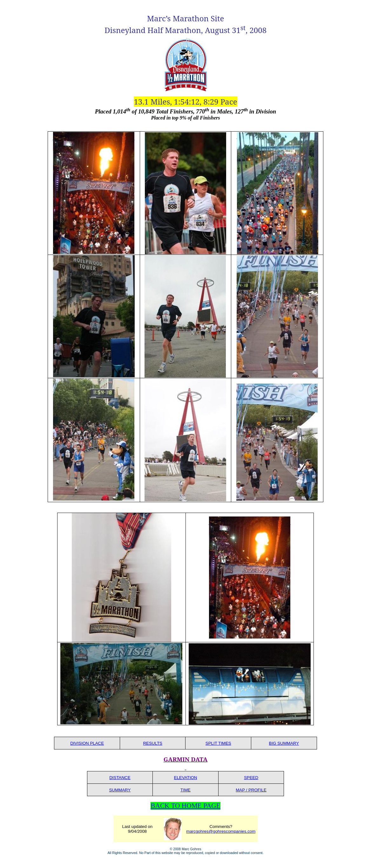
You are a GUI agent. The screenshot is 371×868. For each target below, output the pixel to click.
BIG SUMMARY (284, 743)
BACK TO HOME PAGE (185, 806)
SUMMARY (120, 790)
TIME (185, 790)
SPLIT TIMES (218, 743)
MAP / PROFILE (251, 790)
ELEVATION (186, 778)
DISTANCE (120, 778)
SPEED (251, 778)
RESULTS (152, 743)
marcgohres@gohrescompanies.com (221, 831)
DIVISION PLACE (87, 743)
